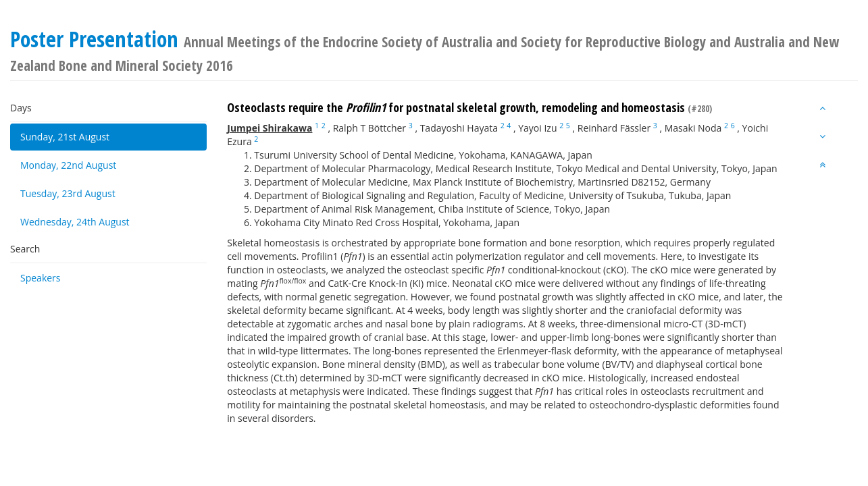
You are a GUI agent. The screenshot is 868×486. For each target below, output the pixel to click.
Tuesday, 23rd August (68, 193)
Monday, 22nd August (68, 165)
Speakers (41, 278)
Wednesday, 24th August (75, 222)
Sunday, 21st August (65, 137)
